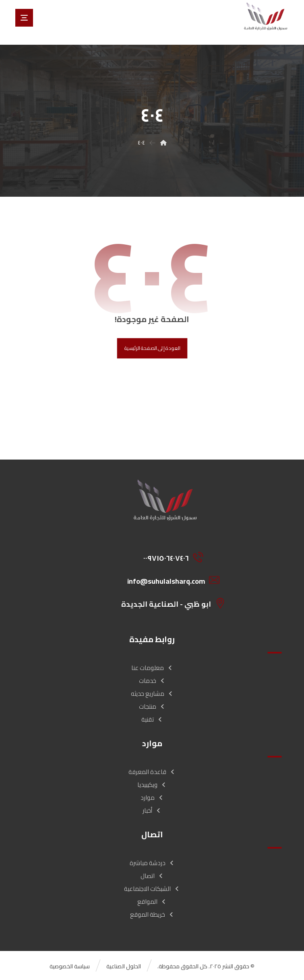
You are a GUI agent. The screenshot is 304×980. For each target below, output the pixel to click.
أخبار (152, 810)
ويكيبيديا (152, 785)
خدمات (152, 681)
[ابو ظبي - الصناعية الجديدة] (168, 603)
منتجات (152, 706)
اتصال (152, 876)
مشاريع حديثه (152, 694)
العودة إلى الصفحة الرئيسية (152, 349)
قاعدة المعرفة (152, 772)
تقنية (152, 719)
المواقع (152, 902)
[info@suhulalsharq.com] (168, 580)
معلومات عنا (152, 668)
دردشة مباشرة (152, 863)
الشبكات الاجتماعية (152, 889)
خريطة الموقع (152, 914)
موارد (152, 798)
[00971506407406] (168, 557)
